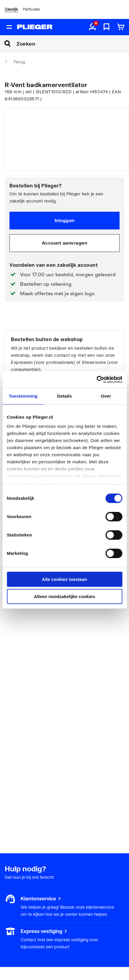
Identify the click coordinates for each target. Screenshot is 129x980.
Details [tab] (65, 396)
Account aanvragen (65, 243)
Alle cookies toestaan (64, 579)
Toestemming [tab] (23, 396)
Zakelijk (11, 9)
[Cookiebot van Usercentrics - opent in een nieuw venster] (96, 380)
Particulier (31, 9)
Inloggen (65, 220)
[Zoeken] (73, 44)
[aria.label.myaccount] (92, 27)
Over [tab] (106, 396)
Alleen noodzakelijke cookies (65, 596)
